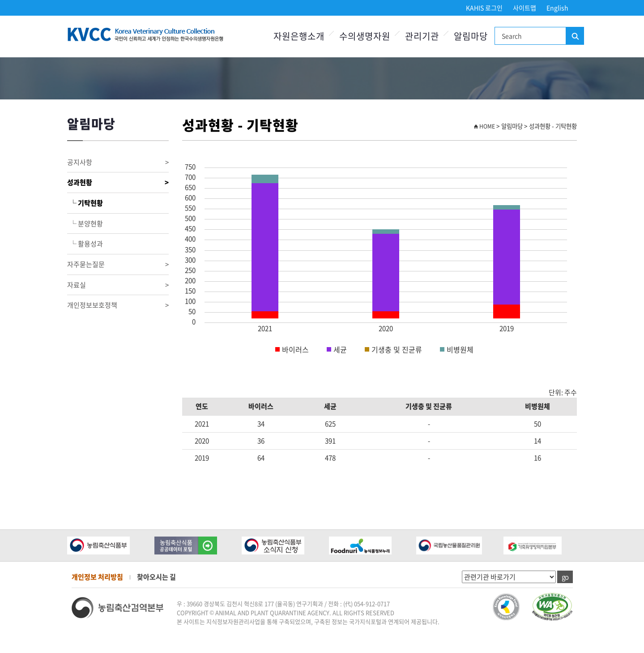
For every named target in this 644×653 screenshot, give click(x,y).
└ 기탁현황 (85, 203)
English (557, 8)
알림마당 (471, 36)
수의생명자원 (365, 36)
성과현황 (118, 183)
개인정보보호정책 (118, 305)
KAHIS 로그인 (484, 8)
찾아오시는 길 (156, 577)
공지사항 (118, 162)
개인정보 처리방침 (97, 577)
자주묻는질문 (118, 264)
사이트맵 (525, 8)
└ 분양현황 (85, 223)
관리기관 (422, 36)
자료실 (118, 285)
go (565, 577)
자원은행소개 (299, 36)
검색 (575, 36)
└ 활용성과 (85, 244)
